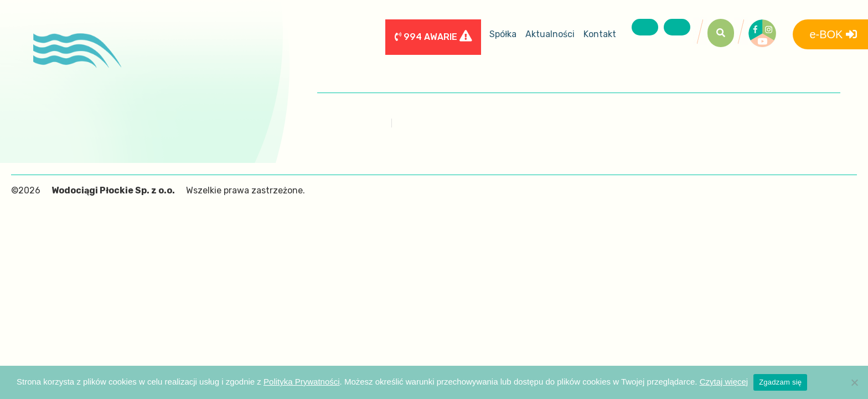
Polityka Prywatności (302, 382)
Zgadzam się (780, 382)
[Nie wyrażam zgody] (854, 382)
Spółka (503, 34)
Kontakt (600, 34)
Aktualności (550, 34)
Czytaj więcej (724, 382)
